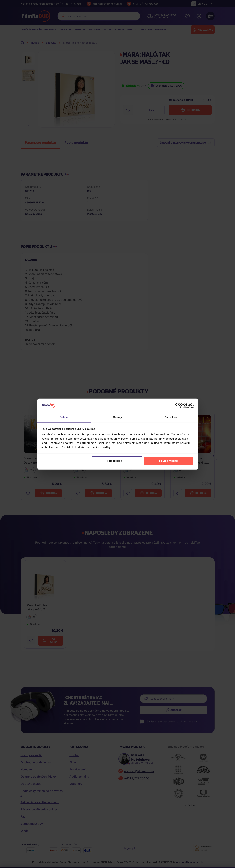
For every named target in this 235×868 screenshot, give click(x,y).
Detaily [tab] (118, 417)
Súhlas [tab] (64, 417)
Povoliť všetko (169, 461)
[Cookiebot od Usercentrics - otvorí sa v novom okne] (178, 405)
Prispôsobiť (117, 461)
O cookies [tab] (171, 417)
